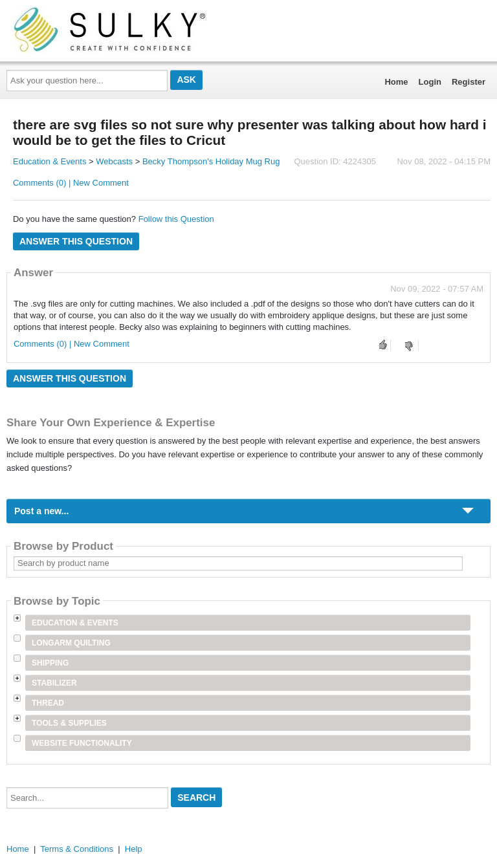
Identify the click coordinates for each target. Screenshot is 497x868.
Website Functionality (82, 743)
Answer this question (76, 241)
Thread (48, 703)
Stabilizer (54, 683)
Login (430, 82)
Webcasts (114, 161)
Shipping (50, 663)
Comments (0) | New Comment (71, 183)
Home (396, 82)
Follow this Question (176, 219)
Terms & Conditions (77, 849)
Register (469, 82)
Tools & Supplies (69, 723)
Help (134, 849)
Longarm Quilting (71, 643)
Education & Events (50, 161)
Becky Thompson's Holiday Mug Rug (211, 161)
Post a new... (41, 511)
